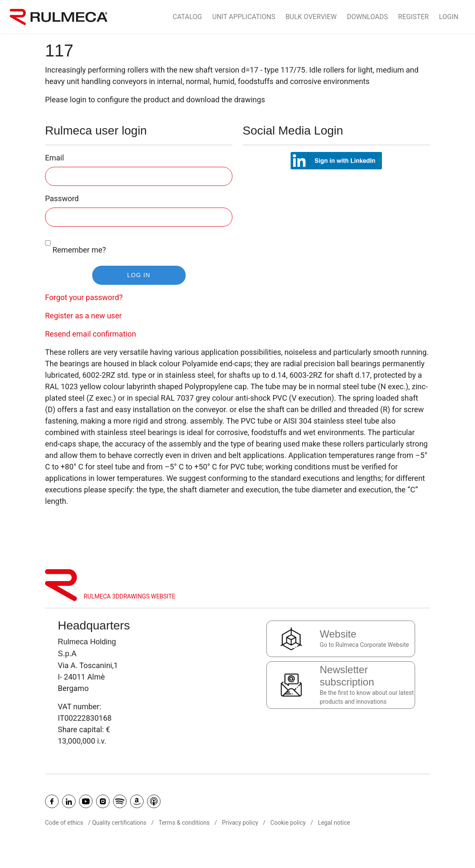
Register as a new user (83, 316)
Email (55, 158)
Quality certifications (119, 823)
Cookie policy (288, 823)
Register (413, 17)
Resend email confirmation (90, 334)
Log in (139, 275)
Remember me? (75, 244)
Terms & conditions (184, 823)
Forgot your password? (84, 297)
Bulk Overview (311, 17)
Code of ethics (64, 823)
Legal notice (334, 823)
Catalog (187, 17)
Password (62, 198)
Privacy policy (240, 823)
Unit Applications (244, 17)
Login (449, 17)
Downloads (368, 17)
